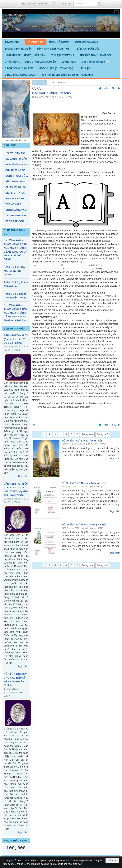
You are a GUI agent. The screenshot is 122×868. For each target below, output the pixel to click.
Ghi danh (43, 4)
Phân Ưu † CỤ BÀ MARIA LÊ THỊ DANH (14, 271)
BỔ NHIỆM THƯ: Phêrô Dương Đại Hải (84, 525)
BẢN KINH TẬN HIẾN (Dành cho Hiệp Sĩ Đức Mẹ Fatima (16, 339)
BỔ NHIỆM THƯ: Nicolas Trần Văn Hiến (84, 483)
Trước (105, 88)
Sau (114, 88)
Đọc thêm (23, 476)
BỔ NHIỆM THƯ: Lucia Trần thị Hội (82, 441)
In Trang (34, 425)
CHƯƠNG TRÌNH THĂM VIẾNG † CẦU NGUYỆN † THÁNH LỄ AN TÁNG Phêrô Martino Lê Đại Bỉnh (15, 313)
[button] (95, 62)
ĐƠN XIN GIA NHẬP (14, 329)
